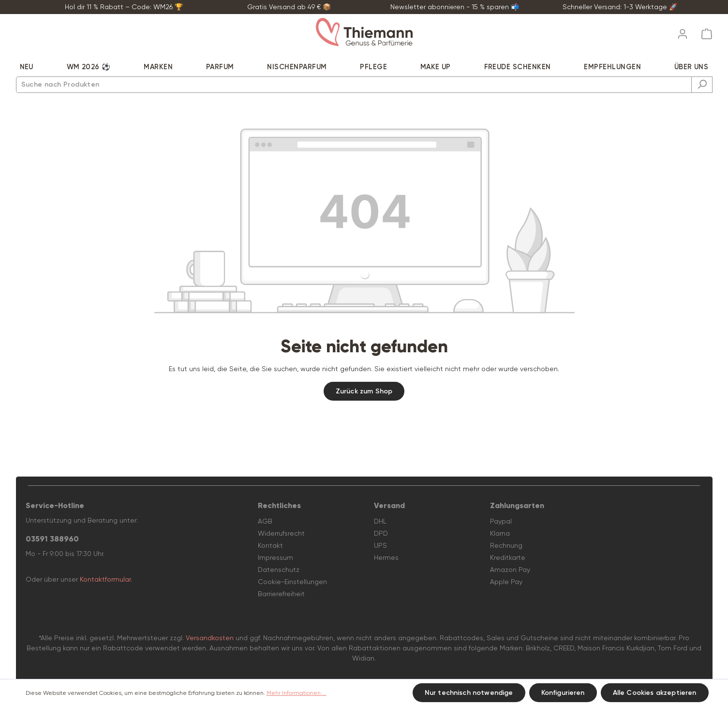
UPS (380, 545)
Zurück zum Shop (364, 391)
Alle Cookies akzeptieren (655, 693)
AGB (265, 521)
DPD (381, 533)
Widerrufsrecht (281, 533)
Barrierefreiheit (281, 594)
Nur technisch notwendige (469, 693)
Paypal (501, 521)
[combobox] (354, 85)
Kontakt (270, 545)
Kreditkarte (508, 557)
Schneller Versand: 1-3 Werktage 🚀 (620, 7)
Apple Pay (506, 582)
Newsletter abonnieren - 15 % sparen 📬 (455, 7)
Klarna (500, 533)
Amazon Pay (510, 570)
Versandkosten (210, 638)
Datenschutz (279, 570)
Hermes (386, 557)
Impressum (275, 557)
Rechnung (506, 545)
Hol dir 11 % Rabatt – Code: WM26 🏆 (124, 7)
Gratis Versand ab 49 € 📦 (289, 7)
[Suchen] (702, 85)
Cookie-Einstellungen (292, 582)
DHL (380, 521)
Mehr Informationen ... (297, 693)
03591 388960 (52, 539)
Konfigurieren (563, 693)
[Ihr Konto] (683, 31)
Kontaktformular (105, 579)
